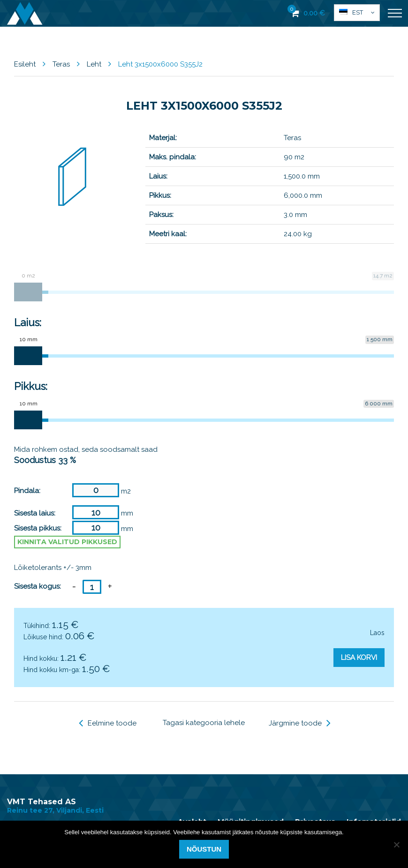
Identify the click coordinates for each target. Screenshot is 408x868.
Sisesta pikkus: (38, 528)
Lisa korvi (359, 658)
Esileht (25, 64)
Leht (94, 64)
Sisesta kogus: (38, 586)
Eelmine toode (108, 723)
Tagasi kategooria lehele (204, 723)
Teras (61, 64)
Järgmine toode (300, 723)
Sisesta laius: (35, 513)
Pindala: (27, 491)
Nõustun (204, 849)
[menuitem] (357, 13)
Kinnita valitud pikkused (67, 542)
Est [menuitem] (358, 12)
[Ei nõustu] (396, 845)
